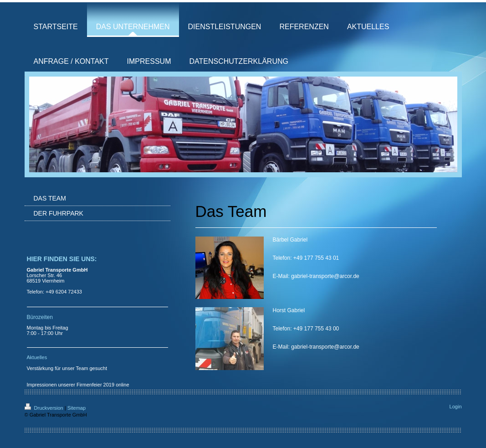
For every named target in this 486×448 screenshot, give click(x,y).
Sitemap (77, 408)
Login (456, 407)
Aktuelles (37, 357)
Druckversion (45, 408)
